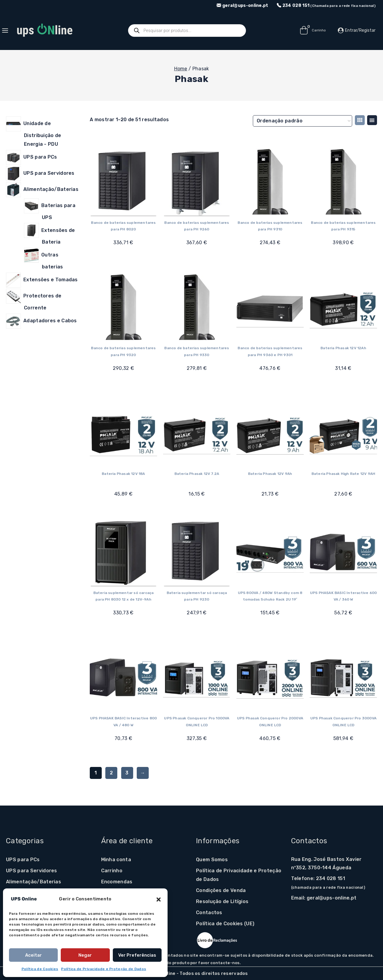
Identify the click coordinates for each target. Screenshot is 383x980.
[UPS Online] (45, 31)
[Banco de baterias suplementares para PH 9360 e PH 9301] (270, 308)
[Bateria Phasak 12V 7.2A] (197, 433)
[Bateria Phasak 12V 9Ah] (270, 433)
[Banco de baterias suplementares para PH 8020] (123, 182)
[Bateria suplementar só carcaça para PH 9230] (197, 553)
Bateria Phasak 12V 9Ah (270, 474)
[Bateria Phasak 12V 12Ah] (343, 308)
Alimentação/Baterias (34, 882)
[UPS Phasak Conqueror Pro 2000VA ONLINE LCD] (270, 678)
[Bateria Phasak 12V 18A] (123, 433)
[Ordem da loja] (303, 121)
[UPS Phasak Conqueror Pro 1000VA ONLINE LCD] (197, 678)
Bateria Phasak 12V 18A (123, 474)
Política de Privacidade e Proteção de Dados (104, 969)
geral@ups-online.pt (332, 898)
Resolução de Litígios (222, 901)
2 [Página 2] (111, 773)
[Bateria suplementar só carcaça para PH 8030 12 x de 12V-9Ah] (123, 553)
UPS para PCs (23, 860)
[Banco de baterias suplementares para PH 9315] (343, 182)
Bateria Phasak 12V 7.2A (197, 474)
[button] (159, 899)
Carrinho (112, 871)
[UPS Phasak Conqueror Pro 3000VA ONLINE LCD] (343, 678)
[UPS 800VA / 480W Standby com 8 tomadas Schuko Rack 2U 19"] (270, 553)
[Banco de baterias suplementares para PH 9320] (123, 308)
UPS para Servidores (32, 871)
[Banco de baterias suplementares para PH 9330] (197, 308)
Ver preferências (137, 955)
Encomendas (117, 882)
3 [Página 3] (127, 773)
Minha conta (116, 860)
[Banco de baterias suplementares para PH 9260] (197, 182)
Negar (85, 955)
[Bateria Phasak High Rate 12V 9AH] (343, 433)
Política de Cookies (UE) (225, 924)
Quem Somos (212, 860)
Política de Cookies (40, 969)
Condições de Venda (221, 890)
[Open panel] (8, 31)
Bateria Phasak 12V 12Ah (343, 348)
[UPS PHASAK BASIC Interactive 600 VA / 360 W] (343, 553)
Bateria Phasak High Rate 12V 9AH (343, 474)
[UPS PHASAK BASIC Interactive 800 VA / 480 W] (123, 678)
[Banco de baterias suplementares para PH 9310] (270, 182)
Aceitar (34, 955)
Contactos (209, 913)
